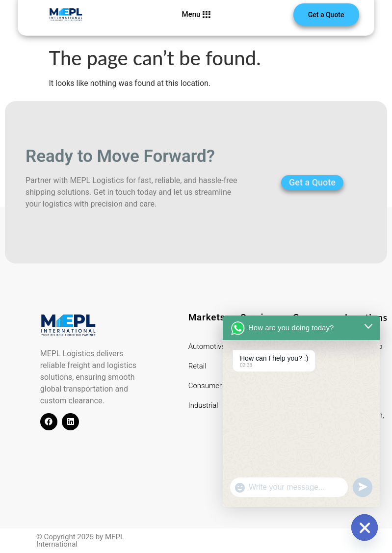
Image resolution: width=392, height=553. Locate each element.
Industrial (203, 405)
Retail (197, 366)
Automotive (207, 346)
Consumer (205, 386)
